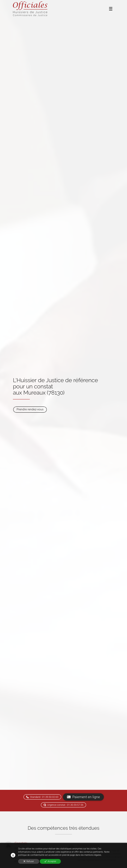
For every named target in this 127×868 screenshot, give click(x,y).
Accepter (50, 861)
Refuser (29, 861)
